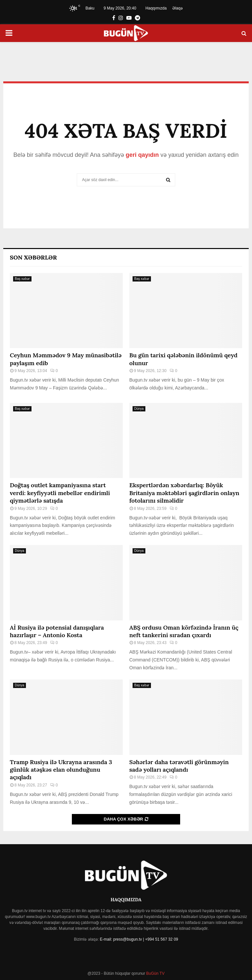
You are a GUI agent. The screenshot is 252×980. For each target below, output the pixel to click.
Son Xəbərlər (33, 257)
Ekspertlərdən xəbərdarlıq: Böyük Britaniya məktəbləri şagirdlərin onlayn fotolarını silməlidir (184, 493)
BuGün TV (155, 973)
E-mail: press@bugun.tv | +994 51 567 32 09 (139, 939)
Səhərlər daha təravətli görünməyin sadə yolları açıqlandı (179, 766)
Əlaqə (178, 8)
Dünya (139, 409)
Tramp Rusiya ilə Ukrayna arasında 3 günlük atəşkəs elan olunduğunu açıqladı (61, 770)
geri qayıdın (142, 155)
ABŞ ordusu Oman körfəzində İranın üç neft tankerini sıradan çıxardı (184, 631)
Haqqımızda (156, 8)
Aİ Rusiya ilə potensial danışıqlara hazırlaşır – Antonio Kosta (57, 631)
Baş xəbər (22, 279)
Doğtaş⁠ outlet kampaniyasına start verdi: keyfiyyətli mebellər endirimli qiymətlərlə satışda (60, 493)
